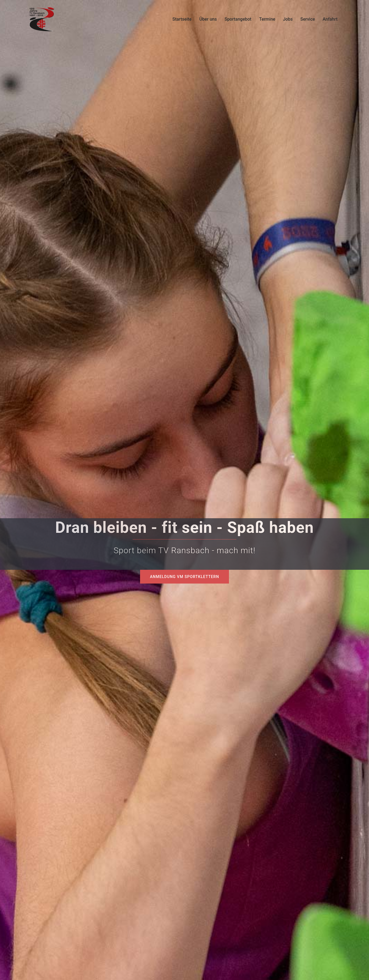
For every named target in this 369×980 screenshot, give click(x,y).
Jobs (288, 19)
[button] (12, 968)
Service (308, 19)
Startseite (182, 19)
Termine (267, 19)
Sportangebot (238, 19)
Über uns (208, 19)
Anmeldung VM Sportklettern (184, 577)
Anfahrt (330, 19)
